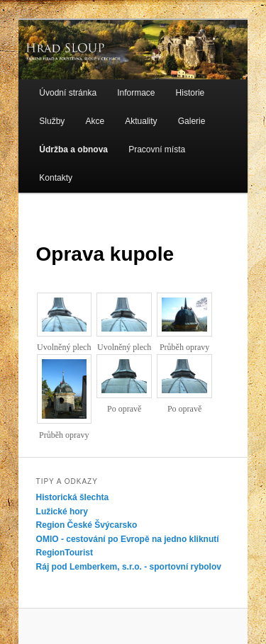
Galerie (192, 121)
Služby (52, 121)
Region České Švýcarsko (87, 525)
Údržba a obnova (73, 149)
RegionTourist (65, 553)
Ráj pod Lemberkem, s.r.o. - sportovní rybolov (129, 567)
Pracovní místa (157, 149)
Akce (95, 121)
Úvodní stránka (68, 93)
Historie (190, 93)
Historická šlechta (73, 497)
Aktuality (141, 121)
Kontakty (56, 178)
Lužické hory (62, 512)
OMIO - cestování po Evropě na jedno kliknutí (128, 539)
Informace (136, 93)
